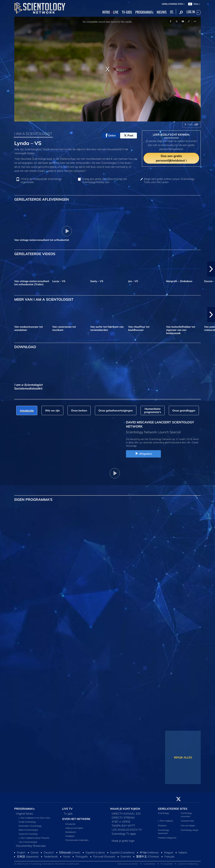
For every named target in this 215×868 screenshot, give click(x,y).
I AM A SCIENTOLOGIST (33, 134)
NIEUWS (162, 12)
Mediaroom (71, 832)
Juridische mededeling (188, 864)
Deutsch (49, 852)
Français (169, 856)
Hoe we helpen (188, 825)
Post (129, 135)
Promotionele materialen (77, 840)
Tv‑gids (68, 814)
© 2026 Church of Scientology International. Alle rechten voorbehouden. (47, 864)
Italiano (183, 852)
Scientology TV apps (124, 834)
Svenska (126, 856)
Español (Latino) (95, 852)
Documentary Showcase (31, 846)
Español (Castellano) (122, 852)
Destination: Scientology (30, 826)
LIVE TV (67, 809)
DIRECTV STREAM (123, 818)
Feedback (70, 836)
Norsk (67, 856)
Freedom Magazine (167, 838)
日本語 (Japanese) (28, 856)
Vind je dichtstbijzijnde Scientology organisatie (41, 181)
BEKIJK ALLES (183, 757)
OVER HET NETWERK (76, 819)
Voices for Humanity (28, 834)
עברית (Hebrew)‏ (149, 852)
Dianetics (162, 825)
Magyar (169, 852)
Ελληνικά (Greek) (70, 852)
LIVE (116, 12)
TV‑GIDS (127, 12)
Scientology (164, 813)
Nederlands (51, 856)
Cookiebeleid (149, 864)
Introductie (70, 824)
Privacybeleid (167, 864)
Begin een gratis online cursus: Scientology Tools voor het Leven (169, 181)
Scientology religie (190, 830)
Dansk (35, 852)
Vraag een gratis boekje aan (104, 181)
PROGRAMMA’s (144, 12)
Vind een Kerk (187, 821)
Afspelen (143, 454)
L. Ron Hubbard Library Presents (34, 838)
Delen (111, 135)
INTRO (106, 12)
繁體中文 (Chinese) (148, 856)
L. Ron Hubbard (165, 821)
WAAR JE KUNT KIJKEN (125, 809)
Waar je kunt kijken (74, 828)
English (21, 852)
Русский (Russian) (104, 856)
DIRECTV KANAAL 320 (126, 814)
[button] (211, 269)
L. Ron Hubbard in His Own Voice (34, 818)
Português (82, 856)
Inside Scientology (27, 822)
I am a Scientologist (28, 842)
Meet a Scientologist (28, 830)
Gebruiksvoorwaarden (128, 864)
